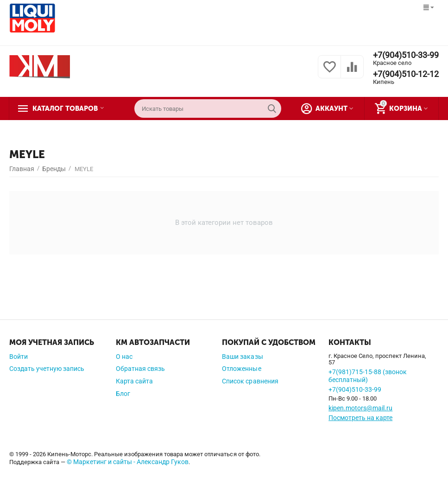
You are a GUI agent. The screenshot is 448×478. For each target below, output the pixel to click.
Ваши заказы (242, 357)
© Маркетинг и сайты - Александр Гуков (128, 462)
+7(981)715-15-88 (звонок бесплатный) (368, 376)
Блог (123, 394)
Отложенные (241, 369)
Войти (19, 357)
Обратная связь (140, 369)
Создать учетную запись (47, 369)
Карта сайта (134, 381)
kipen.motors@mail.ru (360, 408)
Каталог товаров (66, 108)
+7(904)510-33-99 (406, 55)
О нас (124, 357)
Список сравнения (250, 381)
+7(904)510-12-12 (406, 74)
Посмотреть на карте (360, 418)
